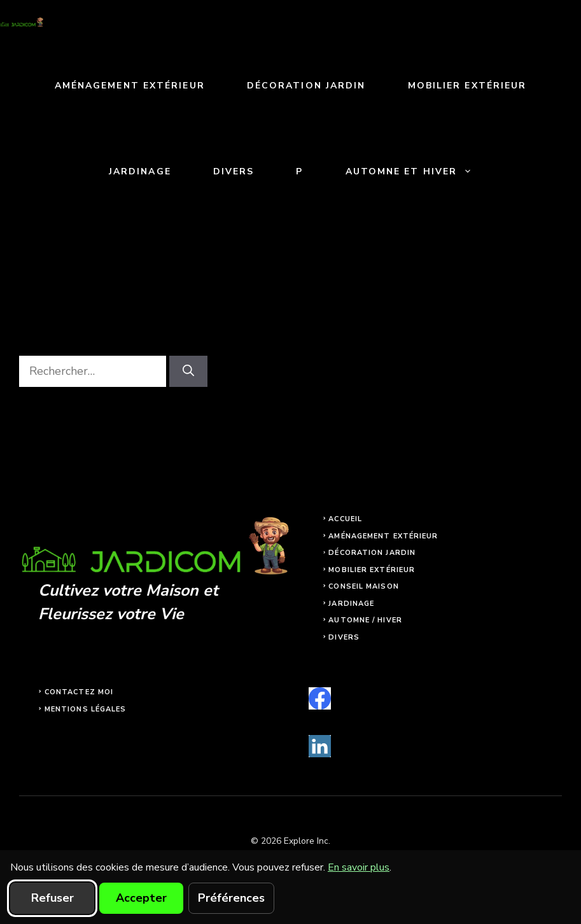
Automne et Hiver (420, 171)
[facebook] (320, 698)
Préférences (231, 898)
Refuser (52, 898)
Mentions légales (86, 709)
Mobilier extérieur (467, 86)
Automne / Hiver (365, 620)
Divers (234, 171)
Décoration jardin (306, 86)
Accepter (141, 898)
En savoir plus (359, 867)
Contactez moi (79, 692)
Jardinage (140, 171)
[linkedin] (320, 746)
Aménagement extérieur (130, 86)
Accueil (345, 519)
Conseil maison (363, 586)
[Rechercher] (188, 371)
